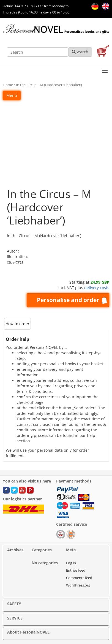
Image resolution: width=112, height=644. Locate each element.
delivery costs (97, 288)
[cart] (103, 52)
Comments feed (79, 578)
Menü (12, 95)
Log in (71, 563)
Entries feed (76, 570)
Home (8, 85)
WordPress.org (78, 585)
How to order (17, 324)
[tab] (17, 324)
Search (80, 52)
